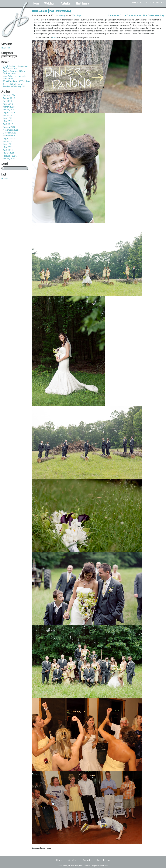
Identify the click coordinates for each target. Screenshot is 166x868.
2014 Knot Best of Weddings (16, 81)
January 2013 (9, 110)
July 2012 (7, 115)
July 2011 (7, 141)
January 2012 (9, 127)
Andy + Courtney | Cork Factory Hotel (14, 72)
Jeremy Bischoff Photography (148, 2)
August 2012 (9, 112)
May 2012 (8, 121)
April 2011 (8, 150)
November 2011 (11, 130)
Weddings (49, 4)
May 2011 (8, 147)
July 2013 (7, 101)
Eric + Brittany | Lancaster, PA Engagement (15, 67)
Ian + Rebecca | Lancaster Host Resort (15, 77)
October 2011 (10, 133)
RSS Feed (6, 48)
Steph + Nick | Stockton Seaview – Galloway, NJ (14, 85)
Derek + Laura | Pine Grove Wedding (52, 11)
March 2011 (9, 153)
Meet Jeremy (83, 4)
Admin (4, 178)
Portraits (65, 4)
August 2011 (9, 138)
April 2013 (8, 104)
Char (55, 37)
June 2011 (8, 144)
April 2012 (8, 124)
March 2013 (9, 107)
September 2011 (11, 135)
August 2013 (9, 98)
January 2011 (9, 159)
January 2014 (9, 95)
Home (36, 4)
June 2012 (8, 118)
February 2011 (10, 156)
